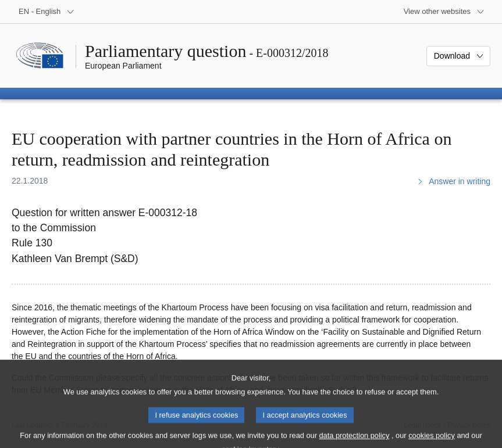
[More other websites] (444, 12)
